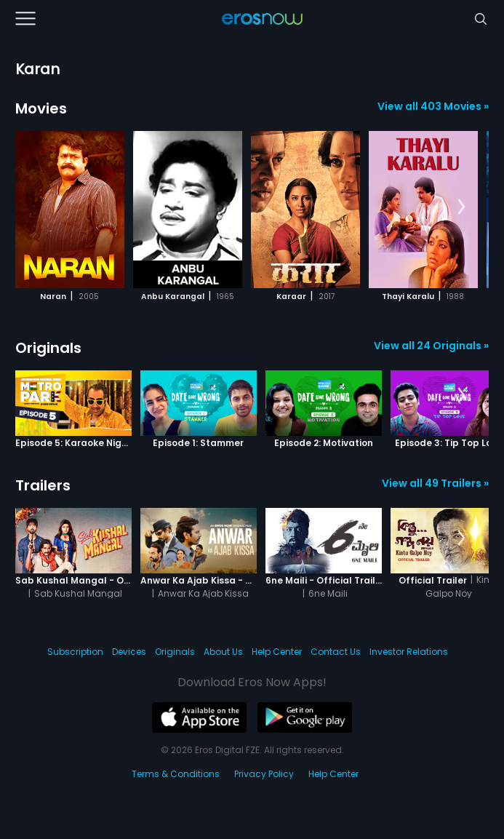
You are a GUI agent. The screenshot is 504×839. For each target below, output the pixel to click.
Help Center (277, 652)
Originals (48, 348)
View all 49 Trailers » (435, 483)
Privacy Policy (264, 774)
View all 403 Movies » (433, 106)
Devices (129, 652)
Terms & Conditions (176, 774)
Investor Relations (409, 652)
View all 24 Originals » (431, 346)
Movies (41, 108)
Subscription (75, 652)
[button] (461, 207)
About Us (223, 652)
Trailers (43, 485)
